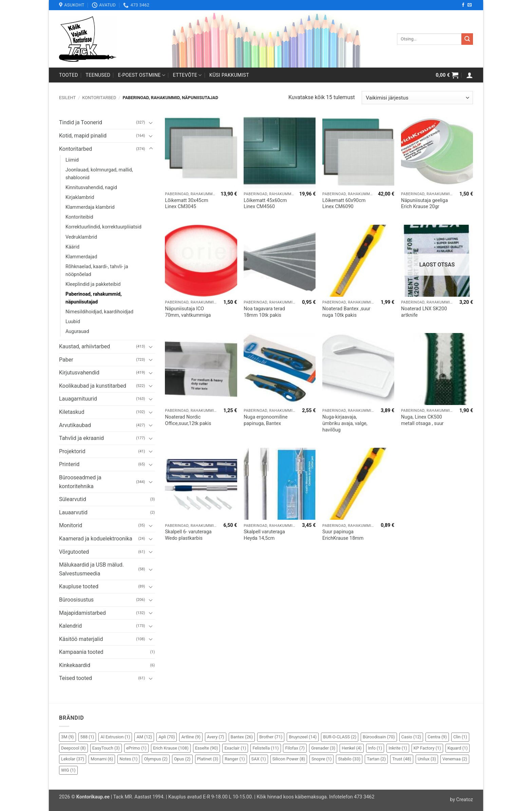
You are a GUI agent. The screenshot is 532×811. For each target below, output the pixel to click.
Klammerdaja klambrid (90, 207)
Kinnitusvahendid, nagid (91, 188)
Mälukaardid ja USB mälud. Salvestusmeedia (91, 569)
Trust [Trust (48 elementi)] (402, 759)
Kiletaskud (72, 412)
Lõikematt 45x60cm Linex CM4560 (265, 204)
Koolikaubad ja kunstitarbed (93, 386)
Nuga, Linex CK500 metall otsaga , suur (422, 420)
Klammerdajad (81, 257)
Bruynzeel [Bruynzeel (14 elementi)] (303, 737)
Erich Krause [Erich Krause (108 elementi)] (171, 748)
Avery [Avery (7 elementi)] (216, 737)
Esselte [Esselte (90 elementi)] (207, 748)
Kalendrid (70, 626)
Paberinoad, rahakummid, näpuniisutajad (94, 298)
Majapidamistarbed (82, 613)
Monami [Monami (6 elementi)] (102, 759)
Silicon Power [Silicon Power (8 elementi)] (289, 759)
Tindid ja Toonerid (81, 122)
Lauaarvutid (73, 512)
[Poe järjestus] (417, 98)
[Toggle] (151, 123)
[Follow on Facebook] (463, 5)
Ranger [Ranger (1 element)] (235, 759)
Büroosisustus (76, 600)
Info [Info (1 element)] (375, 748)
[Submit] (467, 39)
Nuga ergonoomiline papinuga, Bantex (265, 420)
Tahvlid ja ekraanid (81, 438)
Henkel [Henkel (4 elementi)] (351, 748)
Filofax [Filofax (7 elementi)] (295, 748)
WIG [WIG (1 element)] (68, 770)
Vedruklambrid (81, 237)
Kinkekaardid (75, 665)
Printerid (69, 464)
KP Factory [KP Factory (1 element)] (427, 748)
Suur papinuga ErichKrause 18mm (343, 535)
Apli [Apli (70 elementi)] (167, 737)
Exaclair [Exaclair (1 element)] (235, 748)
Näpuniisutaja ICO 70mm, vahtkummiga (188, 312)
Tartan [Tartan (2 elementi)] (376, 759)
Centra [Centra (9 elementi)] (437, 737)
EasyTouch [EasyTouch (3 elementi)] (106, 748)
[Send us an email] (470, 5)
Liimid (72, 160)
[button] (447, 75)
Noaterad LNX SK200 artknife (424, 312)
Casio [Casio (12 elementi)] (411, 737)
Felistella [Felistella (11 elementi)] (265, 748)
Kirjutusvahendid (79, 373)
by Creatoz (461, 800)
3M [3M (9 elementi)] (68, 737)
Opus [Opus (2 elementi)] (182, 759)
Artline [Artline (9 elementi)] (191, 737)
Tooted (69, 75)
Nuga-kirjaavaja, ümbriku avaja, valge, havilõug (345, 423)
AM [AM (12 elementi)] (144, 737)
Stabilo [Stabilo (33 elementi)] (349, 759)
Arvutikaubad (75, 425)
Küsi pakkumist (229, 75)
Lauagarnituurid (78, 399)
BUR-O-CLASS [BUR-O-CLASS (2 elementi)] (340, 737)
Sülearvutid (73, 499)
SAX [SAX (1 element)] (259, 759)
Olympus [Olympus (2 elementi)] (156, 759)
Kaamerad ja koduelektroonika (96, 539)
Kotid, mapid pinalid (83, 136)
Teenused (98, 75)
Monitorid (71, 525)
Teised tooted (75, 678)
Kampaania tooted (81, 652)
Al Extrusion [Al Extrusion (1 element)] (115, 737)
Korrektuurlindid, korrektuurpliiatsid (103, 227)
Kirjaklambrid (80, 197)
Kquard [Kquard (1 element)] (458, 748)
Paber (66, 360)
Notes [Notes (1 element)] (128, 759)
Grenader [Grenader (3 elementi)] (323, 748)
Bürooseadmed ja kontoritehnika (80, 482)
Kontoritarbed (99, 98)
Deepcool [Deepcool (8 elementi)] (73, 748)
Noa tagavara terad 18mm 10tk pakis (264, 312)
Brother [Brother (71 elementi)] (271, 737)
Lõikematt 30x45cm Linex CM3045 (186, 204)
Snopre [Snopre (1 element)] (321, 759)
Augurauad (77, 331)
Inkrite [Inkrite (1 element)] (398, 748)
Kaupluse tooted (79, 586)
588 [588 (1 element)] (87, 737)
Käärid (72, 247)
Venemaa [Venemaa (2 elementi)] (455, 759)
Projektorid (72, 451)
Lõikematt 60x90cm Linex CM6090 (344, 204)
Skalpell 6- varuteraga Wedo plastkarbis (188, 535)
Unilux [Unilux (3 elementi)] (427, 759)
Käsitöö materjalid (81, 639)
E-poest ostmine (142, 75)
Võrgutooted (74, 552)
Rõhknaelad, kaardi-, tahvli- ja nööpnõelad (97, 271)
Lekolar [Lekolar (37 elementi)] (73, 759)
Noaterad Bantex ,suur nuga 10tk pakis (346, 312)
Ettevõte (187, 75)
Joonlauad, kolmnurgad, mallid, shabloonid (99, 174)
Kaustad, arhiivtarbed (84, 346)
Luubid (73, 322)
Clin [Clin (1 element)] (460, 737)
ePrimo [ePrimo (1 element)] (136, 748)
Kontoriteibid (79, 217)
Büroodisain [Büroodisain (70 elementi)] (379, 737)
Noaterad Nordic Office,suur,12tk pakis (188, 420)
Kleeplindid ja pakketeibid (93, 284)
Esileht (67, 98)
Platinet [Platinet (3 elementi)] (208, 759)
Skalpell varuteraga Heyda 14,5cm (264, 535)
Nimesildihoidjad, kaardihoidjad (99, 312)
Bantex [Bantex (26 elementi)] (242, 737)
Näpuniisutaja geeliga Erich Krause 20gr (424, 204)
